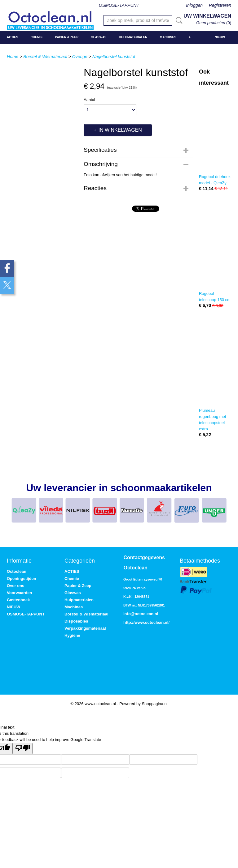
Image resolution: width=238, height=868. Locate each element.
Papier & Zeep (67, 37)
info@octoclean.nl (141, 614)
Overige (80, 57)
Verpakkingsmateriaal (85, 628)
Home (13, 57)
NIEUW (220, 37)
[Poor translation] (23, 749)
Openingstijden (22, 579)
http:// (129, 622)
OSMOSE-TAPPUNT (119, 5)
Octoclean (17, 571)
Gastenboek (18, 600)
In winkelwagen (120, 130)
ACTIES (13, 37)
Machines (168, 37)
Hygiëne (72, 635)
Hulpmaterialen (133, 37)
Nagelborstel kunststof (114, 57)
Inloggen (194, 5)
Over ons (15, 586)
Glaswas (99, 37)
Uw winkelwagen (207, 16)
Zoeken (178, 20)
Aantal (89, 100)
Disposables (76, 621)
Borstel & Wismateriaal (45, 57)
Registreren (220, 5)
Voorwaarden (19, 593)
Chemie (37, 37)
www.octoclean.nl (151, 622)
